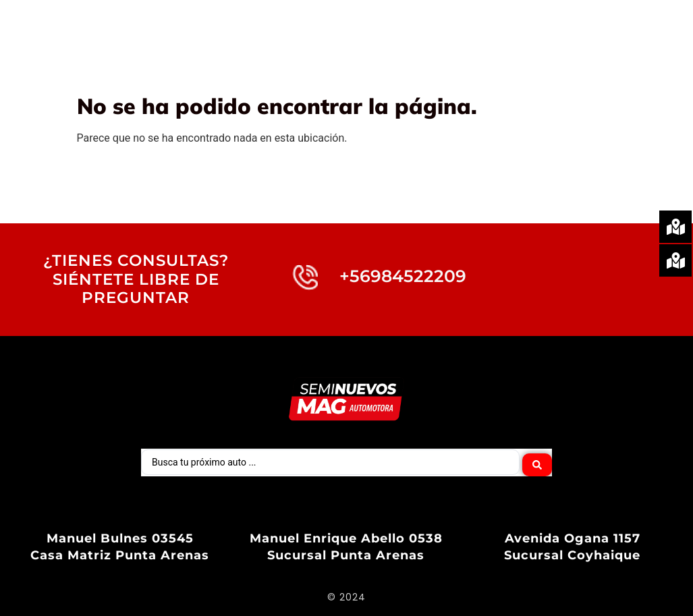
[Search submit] (537, 461)
